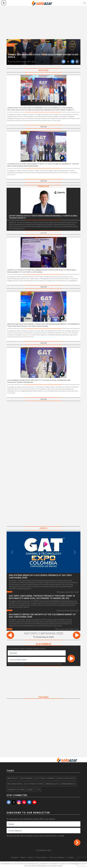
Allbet (30, 790)
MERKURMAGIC (69, 784)
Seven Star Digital (66, 778)
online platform (16, 790)
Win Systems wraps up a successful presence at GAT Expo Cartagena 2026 (40, 576)
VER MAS (44, 127)
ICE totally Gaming (45, 778)
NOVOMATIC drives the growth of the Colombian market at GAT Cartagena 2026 (42, 616)
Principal (14, 857)
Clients (31, 857)
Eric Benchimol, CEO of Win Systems (25, 784)
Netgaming (27, 778)
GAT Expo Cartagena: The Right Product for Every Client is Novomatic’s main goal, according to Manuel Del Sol (42, 597)
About (23, 857)
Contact (71, 857)
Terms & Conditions (57, 857)
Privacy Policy (41, 857)
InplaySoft (13, 778)
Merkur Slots (52, 784)
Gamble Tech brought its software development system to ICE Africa (43, 56)
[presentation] (10, 636)
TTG (38, 790)
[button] (84, 3)
